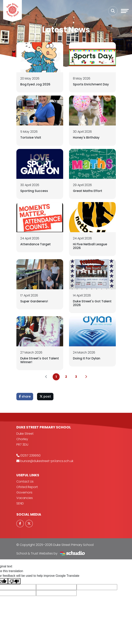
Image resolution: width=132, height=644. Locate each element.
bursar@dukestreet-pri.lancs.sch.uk (47, 461)
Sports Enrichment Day (91, 84)
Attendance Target (35, 244)
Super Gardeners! (34, 301)
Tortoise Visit (31, 137)
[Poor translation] (14, 581)
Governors (24, 492)
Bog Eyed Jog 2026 (35, 84)
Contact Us (25, 481)
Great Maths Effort (88, 191)
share (25, 396)
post (45, 396)
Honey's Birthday (86, 137)
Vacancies (25, 498)
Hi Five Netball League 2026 (90, 246)
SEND (20, 503)
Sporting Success (34, 191)
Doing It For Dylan (87, 358)
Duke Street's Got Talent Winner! (40, 360)
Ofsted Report (27, 487)
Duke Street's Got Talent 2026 (92, 303)
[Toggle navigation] (125, 11)
